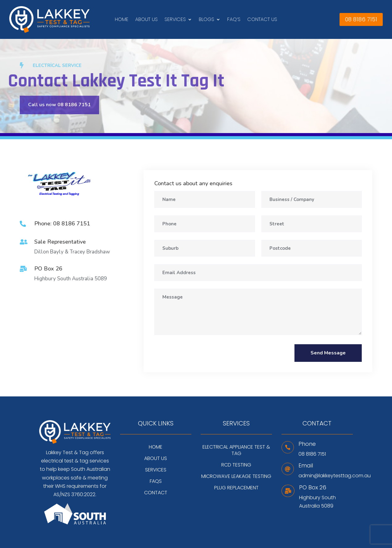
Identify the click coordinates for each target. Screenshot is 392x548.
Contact (156, 493)
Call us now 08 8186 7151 (59, 105)
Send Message (328, 353)
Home (122, 20)
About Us (146, 20)
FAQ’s (234, 20)
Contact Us (262, 20)
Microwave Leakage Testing (236, 476)
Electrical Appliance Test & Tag (236, 450)
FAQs (156, 481)
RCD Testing (236, 465)
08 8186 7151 (361, 19)
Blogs (206, 20)
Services (175, 20)
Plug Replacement (236, 488)
